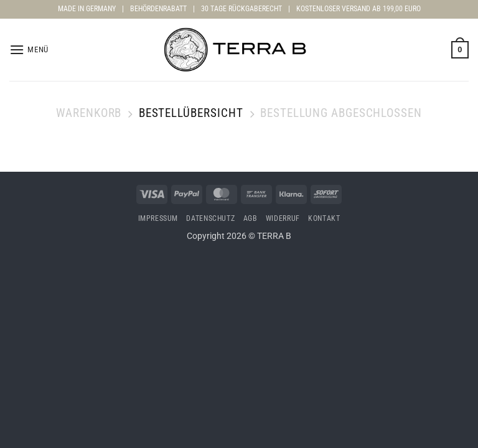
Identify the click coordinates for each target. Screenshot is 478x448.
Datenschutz (210, 218)
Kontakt (324, 218)
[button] (29, 49)
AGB (251, 218)
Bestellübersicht (191, 113)
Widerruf (283, 218)
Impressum (158, 218)
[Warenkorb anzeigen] (460, 50)
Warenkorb (89, 113)
